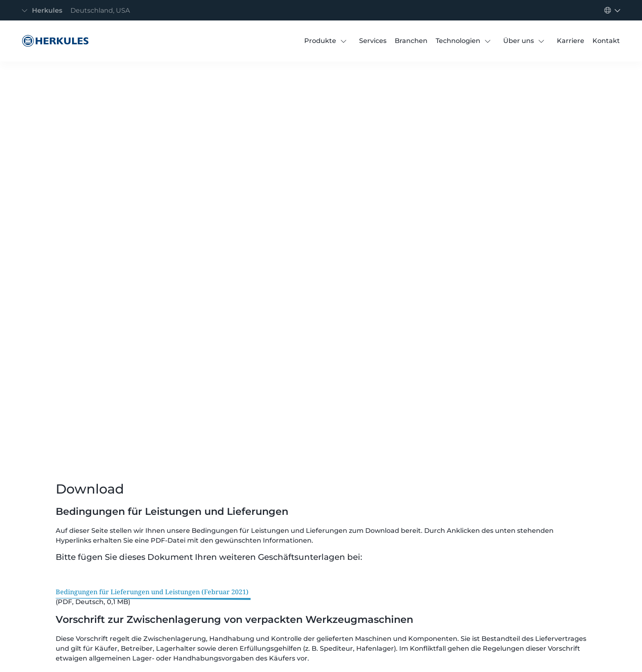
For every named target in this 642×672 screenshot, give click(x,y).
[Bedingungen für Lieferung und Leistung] (53, 41)
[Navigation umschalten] (78, 10)
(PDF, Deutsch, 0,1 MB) (93, 602)
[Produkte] (320, 41)
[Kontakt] (606, 41)
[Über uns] (519, 41)
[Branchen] (411, 41)
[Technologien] (458, 41)
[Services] (373, 41)
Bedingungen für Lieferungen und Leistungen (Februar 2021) (152, 592)
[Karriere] (571, 41)
